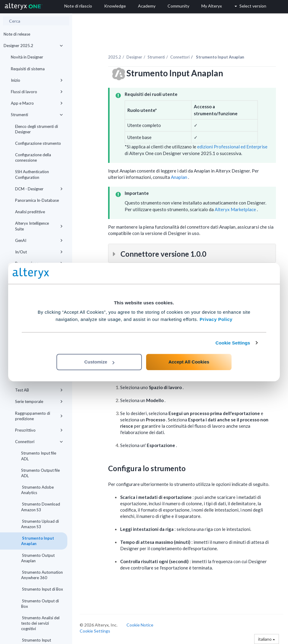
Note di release (17, 34)
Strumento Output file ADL (40, 473)
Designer (134, 57)
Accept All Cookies (189, 362)
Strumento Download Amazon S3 (41, 507)
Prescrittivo (39, 430)
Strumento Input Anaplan (38, 541)
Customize (99, 362)
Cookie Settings (233, 343)
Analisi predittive (30, 212)
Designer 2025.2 (33, 46)
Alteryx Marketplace (236, 209)
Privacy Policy (216, 319)
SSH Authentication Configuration (32, 174)
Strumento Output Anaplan (38, 558)
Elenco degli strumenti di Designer (37, 129)
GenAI (39, 240)
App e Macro (37, 103)
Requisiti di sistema (28, 69)
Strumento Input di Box (42, 589)
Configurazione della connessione (33, 157)
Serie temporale (39, 401)
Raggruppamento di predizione (39, 416)
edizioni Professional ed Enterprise (232, 147)
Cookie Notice (140, 625)
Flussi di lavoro (37, 92)
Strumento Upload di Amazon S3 (40, 524)
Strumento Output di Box (40, 604)
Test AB (39, 390)
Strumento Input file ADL (39, 456)
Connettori (39, 442)
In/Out (39, 252)
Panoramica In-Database (37, 200)
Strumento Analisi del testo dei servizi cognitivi (40, 623)
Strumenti (37, 115)
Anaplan (179, 177)
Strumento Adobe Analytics (37, 490)
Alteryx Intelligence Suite (39, 226)
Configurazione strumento (38, 143)
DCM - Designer (39, 189)
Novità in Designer (27, 57)
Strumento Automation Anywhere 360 (42, 575)
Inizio (37, 80)
